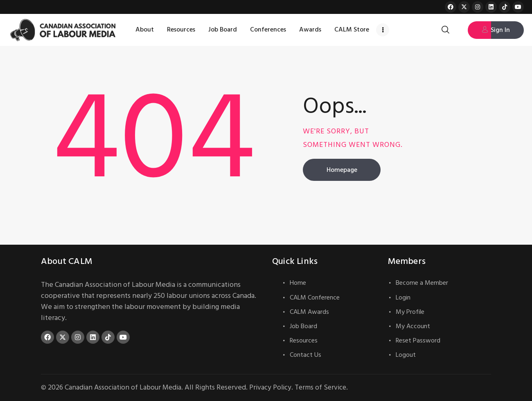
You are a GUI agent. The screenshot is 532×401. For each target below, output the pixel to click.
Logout (406, 355)
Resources (304, 340)
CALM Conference (315, 297)
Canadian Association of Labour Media (125, 387)
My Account (413, 326)
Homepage (342, 170)
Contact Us (305, 355)
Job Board (303, 326)
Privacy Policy (275, 387)
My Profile (410, 312)
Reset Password (418, 340)
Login (403, 297)
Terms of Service (327, 387)
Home (298, 283)
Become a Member (422, 283)
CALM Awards (309, 312)
